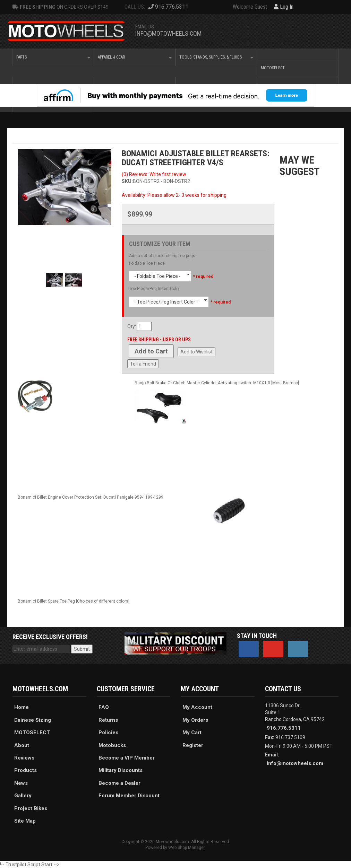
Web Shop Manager (186, 848)
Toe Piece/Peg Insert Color (155, 289)
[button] (53, 57)
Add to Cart (151, 351)
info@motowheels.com (168, 33)
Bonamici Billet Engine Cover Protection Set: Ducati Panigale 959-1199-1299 (91, 497)
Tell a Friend (143, 364)
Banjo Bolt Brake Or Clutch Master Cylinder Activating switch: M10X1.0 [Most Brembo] (217, 383)
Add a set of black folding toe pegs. (163, 256)
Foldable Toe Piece (147, 263)
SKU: (127, 181)
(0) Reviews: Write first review (154, 174)
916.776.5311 (284, 728)
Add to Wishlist (196, 352)
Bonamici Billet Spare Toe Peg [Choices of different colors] (74, 601)
